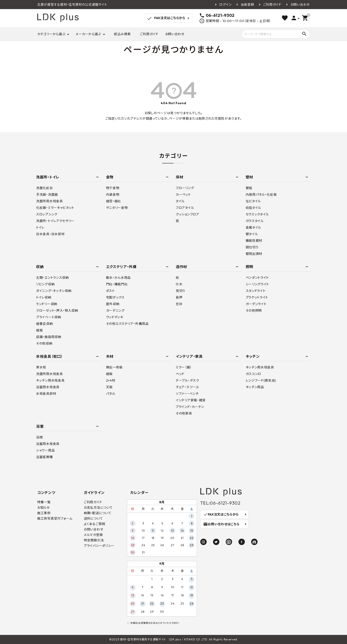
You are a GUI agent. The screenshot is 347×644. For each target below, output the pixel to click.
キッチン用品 (255, 387)
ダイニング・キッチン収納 (54, 291)
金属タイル (254, 227)
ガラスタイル (255, 221)
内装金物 (113, 195)
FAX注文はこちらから (166, 18)
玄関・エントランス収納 (52, 278)
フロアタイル (185, 208)
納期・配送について (98, 513)
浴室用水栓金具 (48, 387)
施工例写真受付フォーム (55, 518)
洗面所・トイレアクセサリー (55, 221)
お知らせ (43, 508)
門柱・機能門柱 (117, 284)
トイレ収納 (44, 297)
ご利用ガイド (272, 5)
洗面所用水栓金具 (50, 201)
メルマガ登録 (93, 535)
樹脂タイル (254, 208)
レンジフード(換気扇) (261, 380)
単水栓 (41, 367)
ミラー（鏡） (184, 367)
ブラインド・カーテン (190, 407)
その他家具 (184, 413)
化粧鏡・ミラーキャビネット (55, 208)
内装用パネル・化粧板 (261, 195)
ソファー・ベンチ (187, 394)
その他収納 (44, 343)
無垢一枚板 (114, 367)
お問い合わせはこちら (221, 524)
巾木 (179, 284)
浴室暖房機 (45, 457)
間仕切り (252, 247)
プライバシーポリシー (99, 546)
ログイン (226, 5)
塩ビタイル (253, 201)
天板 (109, 387)
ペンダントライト (257, 278)
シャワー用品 (45, 450)
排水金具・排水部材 (50, 234)
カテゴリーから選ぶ (51, 34)
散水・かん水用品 (119, 278)
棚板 (39, 330)
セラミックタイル (257, 214)
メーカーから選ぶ (88, 34)
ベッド (180, 374)
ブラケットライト (257, 297)
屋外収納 (113, 304)
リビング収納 (45, 284)
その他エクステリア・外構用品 (127, 324)
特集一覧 (44, 502)
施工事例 (44, 513)
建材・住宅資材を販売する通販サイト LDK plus (151, 639)
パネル (111, 394)
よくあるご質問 (94, 524)
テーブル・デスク (187, 380)
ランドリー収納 (47, 304)
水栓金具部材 (46, 394)
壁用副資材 (254, 254)
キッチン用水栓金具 (50, 380)
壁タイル (252, 234)
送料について (93, 518)
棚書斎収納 (45, 324)
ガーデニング (115, 311)
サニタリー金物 (117, 208)
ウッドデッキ (115, 317)
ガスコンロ (254, 374)
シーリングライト (258, 284)
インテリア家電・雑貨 (191, 400)
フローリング (185, 188)
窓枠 (179, 304)
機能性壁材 (254, 241)
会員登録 (247, 5)
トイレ (40, 227)
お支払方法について (98, 508)
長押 (179, 297)
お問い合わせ (300, 5)
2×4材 (111, 380)
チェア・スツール (187, 387)
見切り (181, 291)
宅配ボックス (115, 297)
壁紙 (249, 188)
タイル (180, 201)
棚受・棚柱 (114, 201)
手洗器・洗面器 (47, 195)
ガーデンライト (256, 304)
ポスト (110, 291)
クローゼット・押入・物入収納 (57, 311)
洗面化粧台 (45, 188)
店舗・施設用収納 (49, 337)
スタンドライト (256, 291)
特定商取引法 (94, 540)
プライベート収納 (49, 317)
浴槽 (39, 437)
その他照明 (254, 311)
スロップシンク (47, 214)
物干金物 (113, 188)
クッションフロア (188, 214)
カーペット (183, 195)
